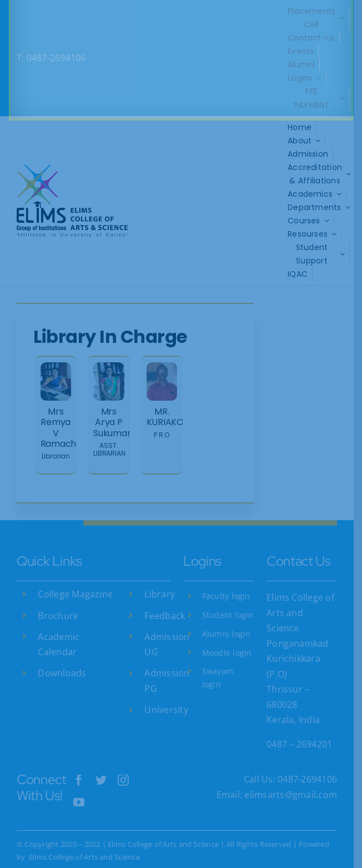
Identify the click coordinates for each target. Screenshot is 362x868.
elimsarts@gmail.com (298, 781)
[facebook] (80, 767)
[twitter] (102, 767)
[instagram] (125, 767)
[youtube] (80, 789)
